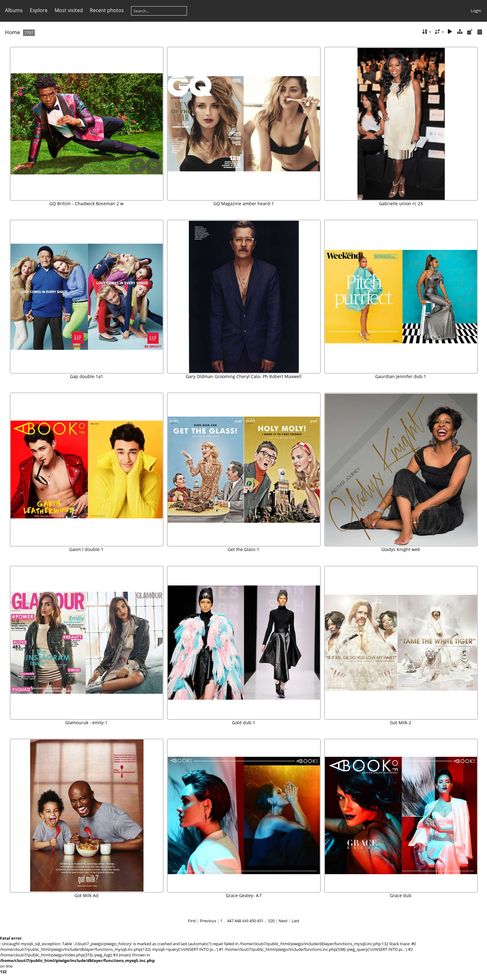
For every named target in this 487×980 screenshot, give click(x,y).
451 (260, 921)
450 (253, 921)
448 (238, 921)
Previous (208, 921)
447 (230, 921)
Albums (14, 10)
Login (476, 11)
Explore (39, 10)
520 (271, 921)
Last (296, 921)
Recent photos (107, 10)
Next (283, 921)
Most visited (69, 10)
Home (13, 32)
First (192, 921)
